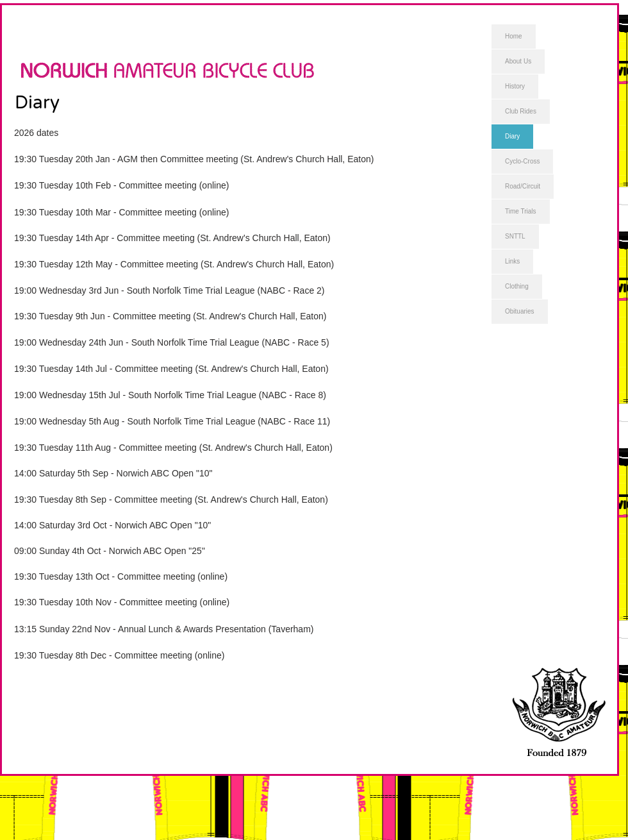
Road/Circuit (523, 186)
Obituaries (520, 311)
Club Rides (521, 111)
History (515, 86)
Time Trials (521, 211)
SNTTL (515, 236)
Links (512, 261)
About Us (518, 61)
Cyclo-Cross (522, 161)
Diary (512, 136)
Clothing (517, 286)
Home (514, 36)
